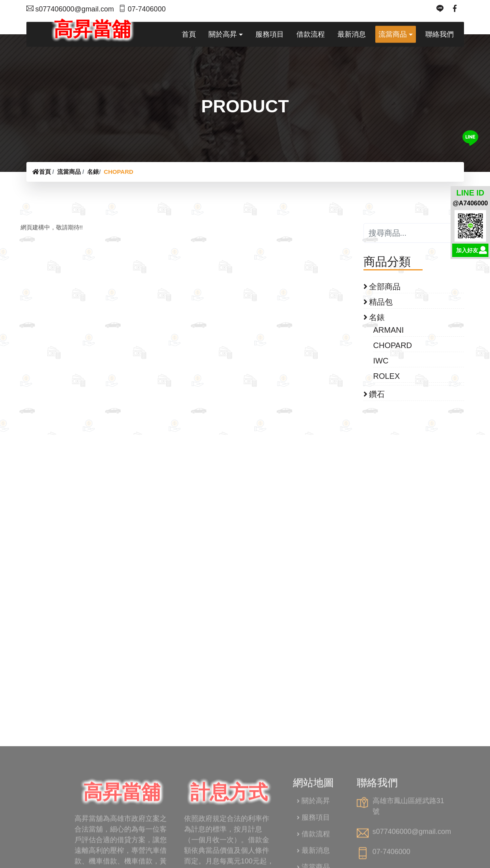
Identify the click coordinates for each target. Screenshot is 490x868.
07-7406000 (142, 9)
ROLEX (387, 376)
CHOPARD (118, 172)
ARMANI (389, 330)
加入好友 (467, 251)
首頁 (42, 172)
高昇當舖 (89, 25)
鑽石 (374, 394)
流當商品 (69, 172)
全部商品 (382, 287)
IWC (381, 361)
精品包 (378, 302)
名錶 (93, 172)
